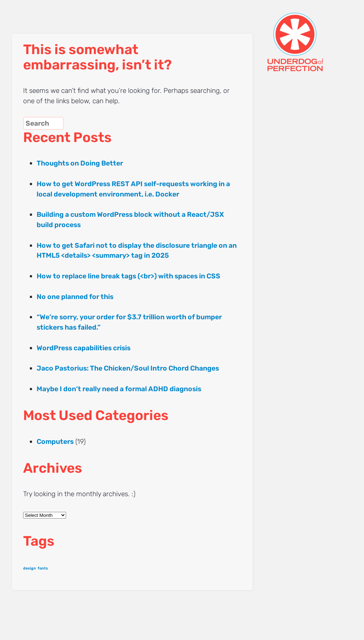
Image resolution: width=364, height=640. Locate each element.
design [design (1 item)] (30, 568)
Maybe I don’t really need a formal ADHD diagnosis (119, 389)
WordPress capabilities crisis (84, 348)
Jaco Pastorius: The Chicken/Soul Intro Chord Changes (128, 368)
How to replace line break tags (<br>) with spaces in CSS (129, 276)
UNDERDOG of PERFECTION (308, 36)
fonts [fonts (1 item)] (43, 568)
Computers (55, 442)
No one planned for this (75, 297)
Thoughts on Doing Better (80, 163)
